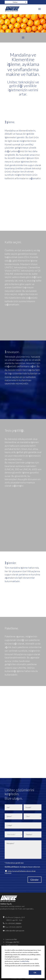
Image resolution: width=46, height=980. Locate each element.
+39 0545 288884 (14, 923)
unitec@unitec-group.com (15, 931)
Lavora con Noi (11, 939)
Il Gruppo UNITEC (13, 942)
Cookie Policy (24, 961)
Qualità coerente (12, 945)
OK (35, 973)
